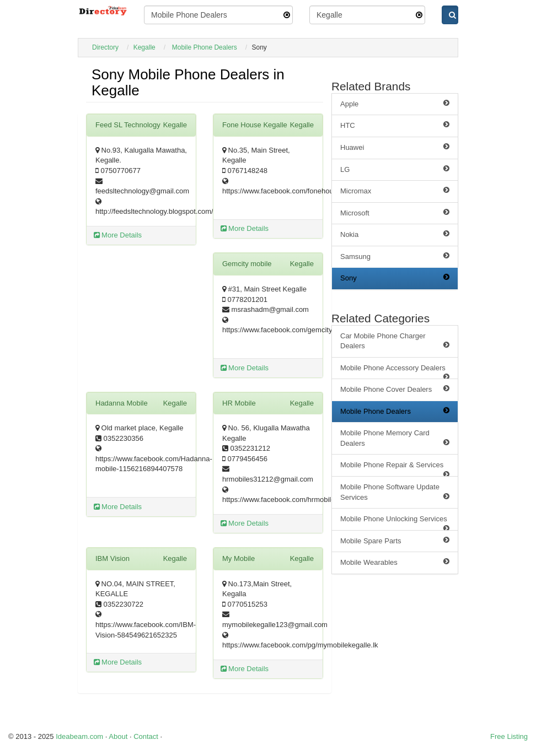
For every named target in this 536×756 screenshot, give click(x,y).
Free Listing (509, 736)
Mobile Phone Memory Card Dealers (395, 438)
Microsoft (395, 213)
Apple (395, 104)
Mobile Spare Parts (395, 541)
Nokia (395, 234)
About (118, 736)
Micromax (395, 191)
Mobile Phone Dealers (205, 47)
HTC (395, 125)
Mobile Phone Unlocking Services (395, 523)
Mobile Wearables (395, 562)
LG (395, 169)
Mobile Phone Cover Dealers (395, 389)
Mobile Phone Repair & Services (395, 469)
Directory (105, 47)
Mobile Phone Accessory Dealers (395, 372)
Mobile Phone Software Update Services (395, 492)
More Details (118, 235)
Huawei (395, 147)
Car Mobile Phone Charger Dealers (395, 341)
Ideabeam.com (79, 736)
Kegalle (144, 47)
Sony (395, 278)
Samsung (395, 256)
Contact (146, 736)
